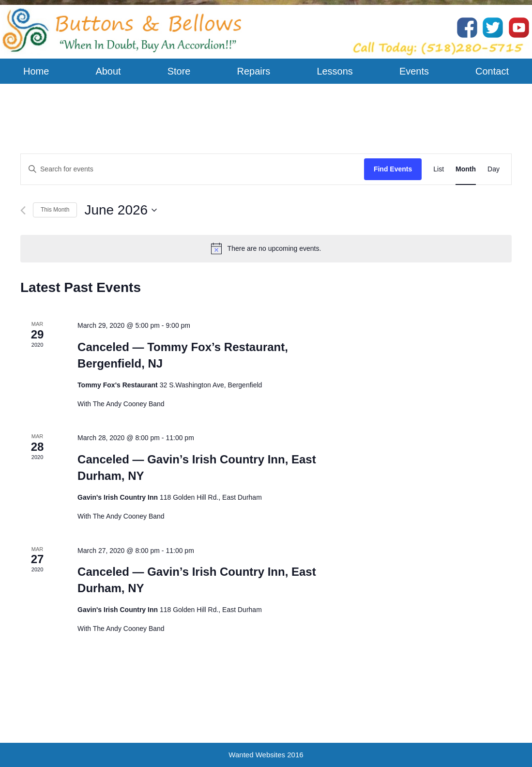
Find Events (393, 169)
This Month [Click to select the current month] (55, 210)
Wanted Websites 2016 (266, 755)
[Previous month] (23, 210)
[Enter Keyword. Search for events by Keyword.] (192, 169)
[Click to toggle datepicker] (121, 210)
